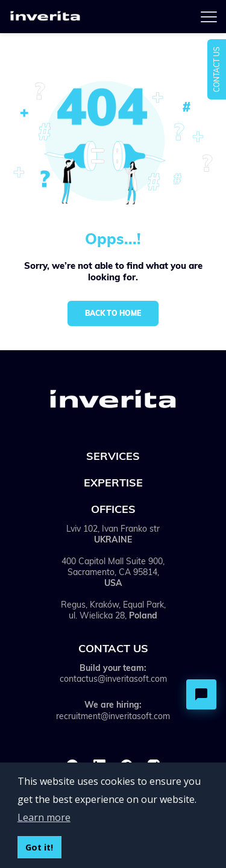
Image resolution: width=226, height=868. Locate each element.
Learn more (44, 817)
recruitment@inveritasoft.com (113, 716)
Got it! (39, 847)
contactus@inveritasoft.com (113, 679)
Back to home (113, 313)
